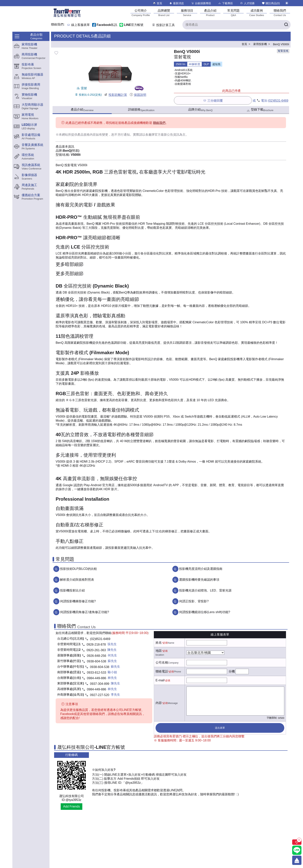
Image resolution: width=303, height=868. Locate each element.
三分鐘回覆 (213, 100)
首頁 (157, 3)
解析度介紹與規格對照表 (77, 580)
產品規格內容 (87, 135)
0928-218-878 (96, 645)
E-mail (160, 680)
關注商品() (271, 3)
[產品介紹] (210, 13)
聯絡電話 (162, 671)
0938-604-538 (97, 661)
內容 (159, 703)
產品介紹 (82, 110)
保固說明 (138, 95)
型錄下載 (260, 110)
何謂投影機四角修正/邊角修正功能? (85, 612)
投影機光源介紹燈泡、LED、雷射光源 (205, 590)
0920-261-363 (96, 650)
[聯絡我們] (280, 13)
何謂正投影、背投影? (194, 601)
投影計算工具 (163, 25)
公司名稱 (162, 662)
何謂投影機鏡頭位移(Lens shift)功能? (205, 612)
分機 (232, 671)
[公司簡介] (141, 13)
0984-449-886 (97, 678)
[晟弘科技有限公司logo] (67, 17)
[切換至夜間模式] (287, 3)
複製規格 (283, 51)
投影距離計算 (115, 95)
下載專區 (225, 3)
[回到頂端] (297, 860)
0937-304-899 (100, 684)
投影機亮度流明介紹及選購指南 (201, 569)
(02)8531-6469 (278, 101)
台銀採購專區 (201, 3)
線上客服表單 (81, 25)
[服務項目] (187, 13)
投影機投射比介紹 (72, 590)
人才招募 (247, 3)
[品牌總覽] (164, 13)
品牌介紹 (200, 110)
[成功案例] (257, 13)
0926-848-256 (97, 656)
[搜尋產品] (237, 25)
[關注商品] (297, 842)
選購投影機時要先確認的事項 (199, 580)
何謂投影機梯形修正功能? (78, 601)
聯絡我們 (159, 123)
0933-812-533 (97, 673)
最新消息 (177, 3)
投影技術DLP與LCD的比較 (79, 569)
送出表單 (220, 728)
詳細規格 (141, 110)
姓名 (159, 643)
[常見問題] (233, 13)
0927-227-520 (100, 695)
